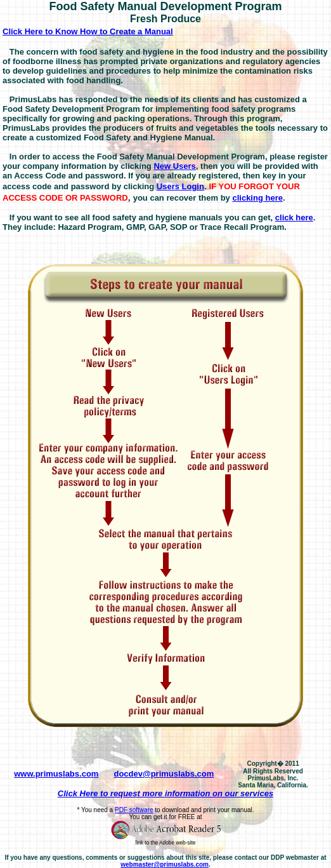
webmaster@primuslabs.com (165, 865)
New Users (174, 166)
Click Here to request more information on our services (165, 793)
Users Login (180, 186)
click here (294, 217)
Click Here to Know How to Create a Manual (88, 31)
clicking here (257, 198)
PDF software (134, 810)
